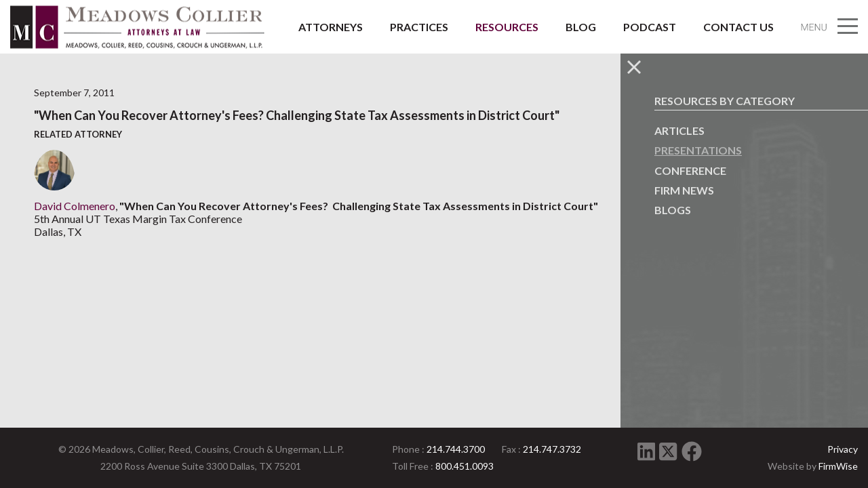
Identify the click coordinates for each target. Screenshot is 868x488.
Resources (507, 27)
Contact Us (738, 27)
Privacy (843, 449)
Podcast (650, 27)
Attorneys (331, 27)
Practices (419, 27)
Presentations (698, 150)
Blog (581, 27)
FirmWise (838, 466)
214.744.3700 (456, 449)
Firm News (684, 190)
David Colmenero (75, 206)
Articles (679, 130)
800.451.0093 (465, 466)
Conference (690, 170)
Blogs (673, 210)
